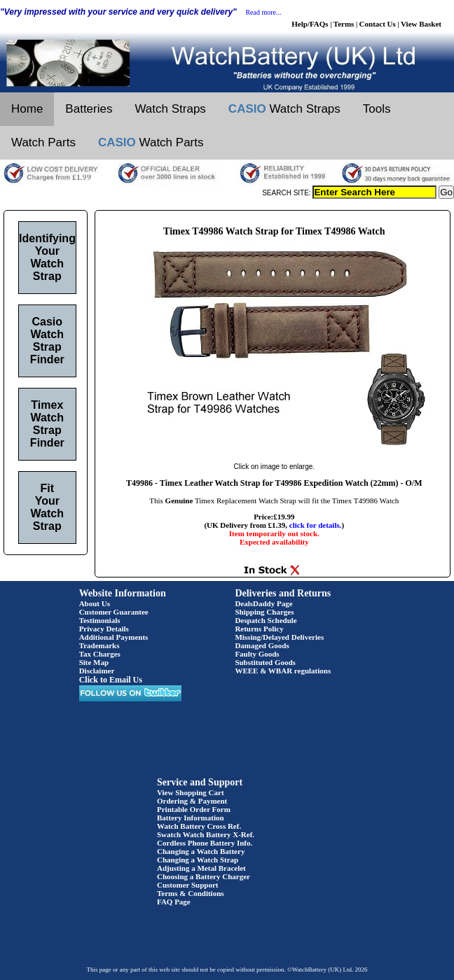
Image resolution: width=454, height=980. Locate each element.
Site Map (94, 662)
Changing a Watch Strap (198, 860)
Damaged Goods (262, 645)
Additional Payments (114, 637)
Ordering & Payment (192, 801)
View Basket (421, 24)
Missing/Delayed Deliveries (279, 637)
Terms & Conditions (191, 893)
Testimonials (100, 620)
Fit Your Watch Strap (47, 507)
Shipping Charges (264, 612)
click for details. (316, 525)
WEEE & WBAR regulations (283, 671)
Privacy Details (104, 629)
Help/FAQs (310, 24)
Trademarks (99, 645)
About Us (95, 603)
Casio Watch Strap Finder (47, 341)
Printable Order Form (194, 809)
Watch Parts (43, 142)
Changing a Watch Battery (201, 851)
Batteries (89, 109)
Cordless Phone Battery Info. (205, 843)
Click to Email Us (111, 680)
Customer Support (188, 885)
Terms (344, 24)
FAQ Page (174, 902)
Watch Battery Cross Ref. (199, 826)
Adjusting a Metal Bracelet (201, 868)
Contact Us (378, 24)
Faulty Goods (257, 654)
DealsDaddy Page (263, 603)
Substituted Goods (265, 662)
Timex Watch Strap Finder (47, 424)
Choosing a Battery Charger (204, 876)
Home (27, 109)
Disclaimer (97, 671)
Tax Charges (100, 654)
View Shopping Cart (191, 792)
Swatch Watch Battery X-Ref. (206, 834)
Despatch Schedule (266, 620)
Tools (377, 109)
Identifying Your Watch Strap (47, 257)
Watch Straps (170, 109)
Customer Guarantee (114, 612)
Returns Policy (259, 629)
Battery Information (191, 818)
